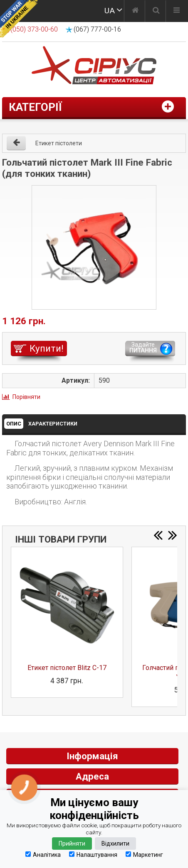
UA (110, 11)
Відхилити (115, 844)
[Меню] (177, 11)
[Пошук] (156, 11)
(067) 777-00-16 (97, 29)
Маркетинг (144, 855)
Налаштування (93, 855)
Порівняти (26, 397)
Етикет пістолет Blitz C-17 (67, 668)
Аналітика (43, 855)
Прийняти (72, 844)
